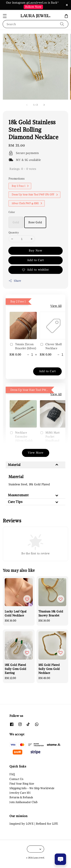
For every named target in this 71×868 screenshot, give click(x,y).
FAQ (12, 774)
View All (56, 306)
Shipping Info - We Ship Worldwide (32, 788)
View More (36, 453)
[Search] (62, 24)
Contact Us (16, 779)
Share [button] (15, 281)
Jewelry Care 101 (20, 793)
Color (12, 212)
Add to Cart (35, 260)
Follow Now (33, 7)
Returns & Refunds (21, 797)
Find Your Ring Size (22, 784)
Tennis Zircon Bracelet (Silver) (23, 346)
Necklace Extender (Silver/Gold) (21, 437)
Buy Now (35, 250)
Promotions (16, 179)
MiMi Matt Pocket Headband (50, 437)
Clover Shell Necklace (51, 346)
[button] (5, 16)
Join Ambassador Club (23, 802)
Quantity (14, 233)
